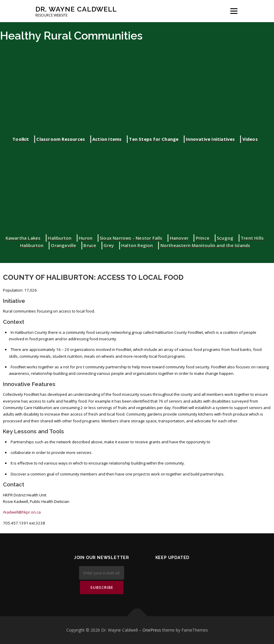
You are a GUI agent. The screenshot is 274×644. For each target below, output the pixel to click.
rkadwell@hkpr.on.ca (22, 512)
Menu (234, 11)
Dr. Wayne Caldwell (76, 9)
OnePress (152, 630)
